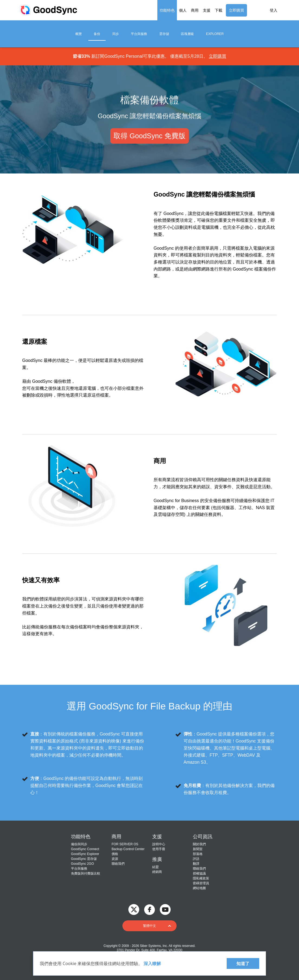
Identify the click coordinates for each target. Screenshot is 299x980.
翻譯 (196, 864)
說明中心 (159, 844)
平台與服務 (139, 34)
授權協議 (199, 873)
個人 (183, 10)
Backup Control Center (128, 849)
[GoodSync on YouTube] (165, 909)
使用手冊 (159, 849)
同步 (116, 34)
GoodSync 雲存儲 (84, 859)
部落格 (198, 854)
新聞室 (198, 849)
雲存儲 (164, 34)
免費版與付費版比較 (86, 873)
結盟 (155, 867)
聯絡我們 (118, 864)
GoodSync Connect (85, 849)
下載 (219, 10)
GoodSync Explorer (85, 854)
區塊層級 (187, 34)
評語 (196, 859)
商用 (195, 10)
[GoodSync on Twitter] (134, 909)
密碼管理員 (201, 883)
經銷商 (157, 872)
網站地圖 (199, 888)
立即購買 (236, 10)
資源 (115, 859)
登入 (274, 10)
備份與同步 (79, 844)
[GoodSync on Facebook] (149, 909)
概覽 (79, 34)
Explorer (215, 34)
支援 (207, 10)
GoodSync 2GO (82, 864)
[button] (149, 926)
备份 (97, 34)
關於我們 (199, 844)
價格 (115, 854)
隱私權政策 (201, 878)
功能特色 (167, 10)
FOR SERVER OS (125, 844)
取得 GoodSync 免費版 (149, 136)
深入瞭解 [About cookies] (152, 963)
